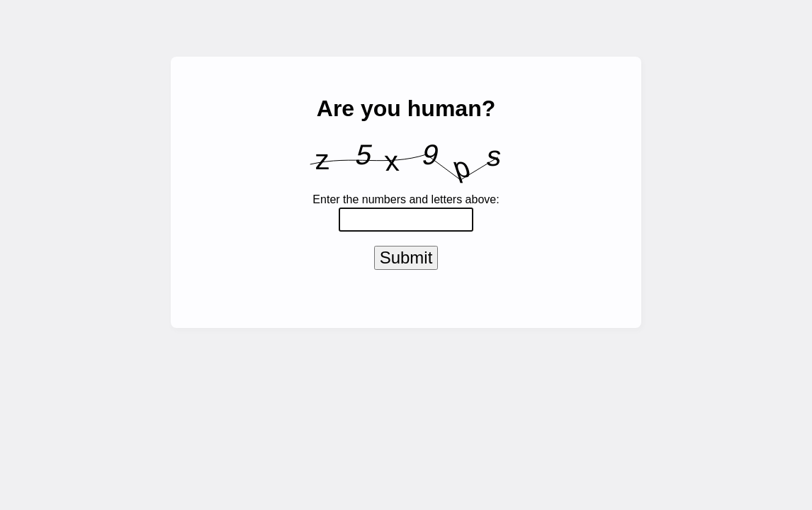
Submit (406, 260)
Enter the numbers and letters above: (406, 199)
